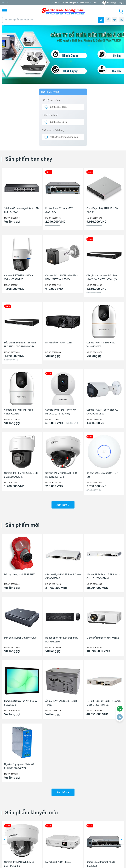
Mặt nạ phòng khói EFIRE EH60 (20, 572)
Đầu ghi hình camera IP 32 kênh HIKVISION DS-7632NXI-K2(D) (102, 277)
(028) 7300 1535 (37, 3)
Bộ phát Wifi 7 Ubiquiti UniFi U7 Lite (102, 475)
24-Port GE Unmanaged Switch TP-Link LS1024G (22, 210)
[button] (4, 835)
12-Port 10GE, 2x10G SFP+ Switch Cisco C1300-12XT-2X (103, 701)
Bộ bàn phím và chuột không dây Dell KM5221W (62, 637)
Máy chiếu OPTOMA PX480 (59, 343)
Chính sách (84, 3)
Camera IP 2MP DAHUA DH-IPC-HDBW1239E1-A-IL (61, 475)
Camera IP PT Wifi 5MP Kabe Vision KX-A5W (19, 412)
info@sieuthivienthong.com (14, 3)
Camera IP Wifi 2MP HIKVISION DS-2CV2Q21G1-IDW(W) (61, 412)
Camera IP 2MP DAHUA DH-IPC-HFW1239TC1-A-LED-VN (61, 277)
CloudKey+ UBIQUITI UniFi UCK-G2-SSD (102, 210)
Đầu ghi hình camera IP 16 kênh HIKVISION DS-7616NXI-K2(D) (20, 345)
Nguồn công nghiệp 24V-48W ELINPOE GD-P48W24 (19, 764)
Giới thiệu (56, 3)
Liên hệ (96, 3)
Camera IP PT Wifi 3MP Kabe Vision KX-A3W (101, 345)
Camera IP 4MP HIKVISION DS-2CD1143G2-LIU (20, 859)
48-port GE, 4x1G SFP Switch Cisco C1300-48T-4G (63, 574)
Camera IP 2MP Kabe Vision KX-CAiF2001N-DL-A (102, 412)
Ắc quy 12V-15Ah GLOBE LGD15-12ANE (62, 701)
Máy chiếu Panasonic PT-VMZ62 (103, 635)
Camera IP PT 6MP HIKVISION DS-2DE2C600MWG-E (21, 475)
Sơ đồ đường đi (69, 3)
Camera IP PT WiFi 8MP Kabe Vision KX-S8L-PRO (19, 277)
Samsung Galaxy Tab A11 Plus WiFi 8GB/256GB (22, 701)
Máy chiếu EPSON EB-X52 (58, 857)
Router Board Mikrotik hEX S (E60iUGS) (59, 210)
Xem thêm (63, 503)
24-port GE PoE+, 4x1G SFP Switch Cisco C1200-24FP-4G (104, 574)
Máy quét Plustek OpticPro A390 (20, 635)
